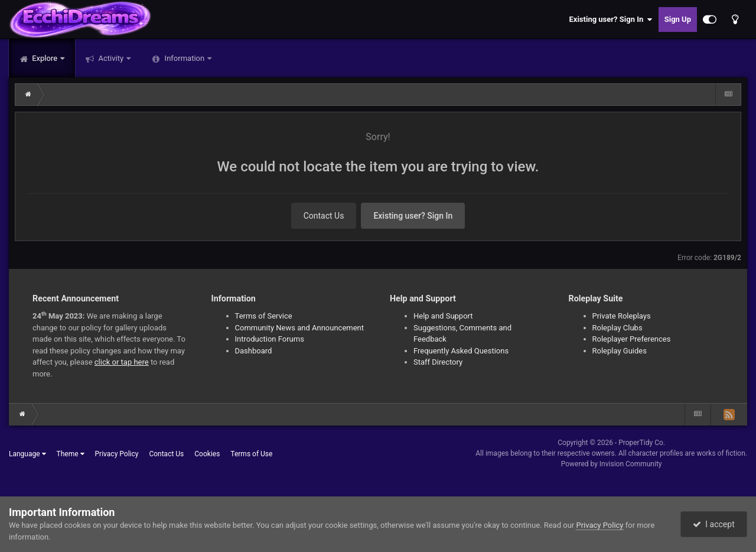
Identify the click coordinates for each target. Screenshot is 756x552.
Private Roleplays (622, 316)
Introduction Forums (270, 339)
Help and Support (443, 316)
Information (184, 58)
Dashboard (254, 351)
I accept (713, 524)
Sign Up (678, 19)
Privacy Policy (117, 454)
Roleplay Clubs (617, 328)
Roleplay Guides (620, 351)
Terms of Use (251, 454)
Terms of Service (264, 316)
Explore (45, 58)
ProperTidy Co (641, 443)
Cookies (207, 454)
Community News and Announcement (300, 328)
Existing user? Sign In (611, 20)
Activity (111, 58)
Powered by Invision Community (612, 464)
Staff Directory (438, 362)
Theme (71, 454)
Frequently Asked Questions (461, 351)
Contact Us (324, 216)
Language (27, 454)
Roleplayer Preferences (632, 339)
